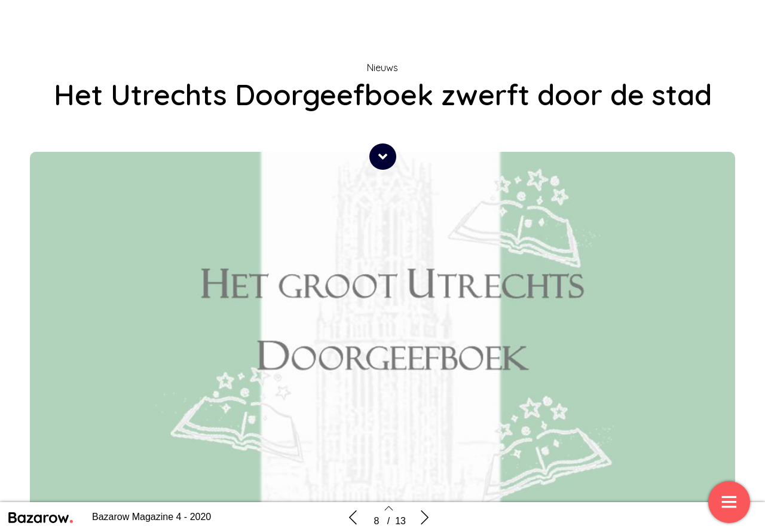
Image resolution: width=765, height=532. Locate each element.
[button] (383, 157)
